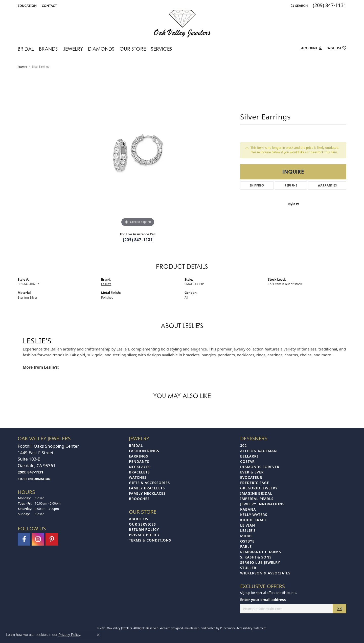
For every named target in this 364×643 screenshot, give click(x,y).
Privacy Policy (69, 635)
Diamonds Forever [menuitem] (260, 467)
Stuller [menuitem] (248, 568)
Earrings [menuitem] (139, 456)
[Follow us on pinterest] (52, 539)
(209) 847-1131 (138, 240)
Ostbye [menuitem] (247, 541)
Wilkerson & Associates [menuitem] (265, 573)
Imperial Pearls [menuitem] (257, 499)
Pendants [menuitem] (139, 461)
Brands (48, 49)
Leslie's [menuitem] (248, 531)
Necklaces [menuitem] (140, 467)
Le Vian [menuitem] (248, 525)
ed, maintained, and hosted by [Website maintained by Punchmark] (200, 628)
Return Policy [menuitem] (144, 530)
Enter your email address (263, 599)
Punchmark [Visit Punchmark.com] (227, 628)
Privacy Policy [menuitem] (144, 535)
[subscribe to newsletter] (339, 609)
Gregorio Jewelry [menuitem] (259, 488)
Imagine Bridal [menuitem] (256, 493)
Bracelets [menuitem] (139, 472)
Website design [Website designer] (170, 628)
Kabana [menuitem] (248, 509)
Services (162, 49)
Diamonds (101, 49)
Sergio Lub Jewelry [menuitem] (260, 562)
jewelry (22, 67)
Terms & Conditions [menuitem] (150, 540)
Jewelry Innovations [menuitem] (262, 504)
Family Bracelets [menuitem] (147, 488)
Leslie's (106, 284)
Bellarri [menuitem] (249, 456)
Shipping (257, 185)
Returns (291, 185)
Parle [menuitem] (246, 546)
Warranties (327, 185)
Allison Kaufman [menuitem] (258, 451)
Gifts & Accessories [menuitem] (149, 483)
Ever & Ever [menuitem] (252, 472)
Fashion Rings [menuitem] (144, 451)
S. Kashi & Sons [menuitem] (256, 557)
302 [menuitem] (243, 445)
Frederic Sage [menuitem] (255, 483)
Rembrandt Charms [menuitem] (260, 552)
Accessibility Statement (251, 628)
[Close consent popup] (98, 635)
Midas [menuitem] (246, 536)
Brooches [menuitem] (139, 499)
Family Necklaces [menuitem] (147, 493)
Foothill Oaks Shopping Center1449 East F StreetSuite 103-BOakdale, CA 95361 (48, 462)
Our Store (133, 49)
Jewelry (73, 49)
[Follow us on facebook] (24, 539)
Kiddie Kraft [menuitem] (253, 520)
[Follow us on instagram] (38, 539)
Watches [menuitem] (138, 477)
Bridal (26, 49)
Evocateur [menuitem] (251, 477)
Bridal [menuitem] (136, 445)
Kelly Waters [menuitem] (254, 515)
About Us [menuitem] (139, 519)
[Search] (299, 6)
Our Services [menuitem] (142, 524)
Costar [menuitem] (247, 461)
